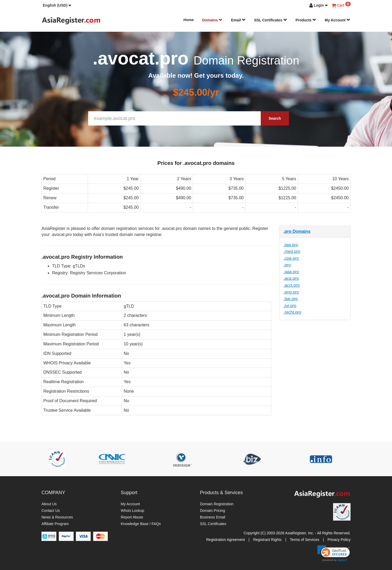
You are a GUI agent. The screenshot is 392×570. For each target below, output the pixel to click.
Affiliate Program (55, 524)
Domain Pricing (213, 511)
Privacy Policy (339, 540)
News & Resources (57, 517)
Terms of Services (304, 540)
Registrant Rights (267, 540)
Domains (212, 20)
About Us (49, 504)
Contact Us (51, 511)
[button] (57, 5)
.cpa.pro (291, 258)
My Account (337, 20)
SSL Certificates (271, 20)
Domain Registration (217, 504)
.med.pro (292, 251)
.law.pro (291, 245)
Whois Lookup (132, 511)
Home (189, 20)
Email (238, 20)
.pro (287, 265)
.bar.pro (291, 299)
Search (275, 118)
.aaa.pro (291, 272)
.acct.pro (291, 285)
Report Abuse (132, 517)
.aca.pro (291, 278)
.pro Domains (297, 231)
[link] (334, 553)
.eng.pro (291, 292)
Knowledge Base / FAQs (141, 524)
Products (306, 20)
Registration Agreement (226, 540)
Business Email (213, 517)
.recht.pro (292, 312)
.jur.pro (290, 306)
